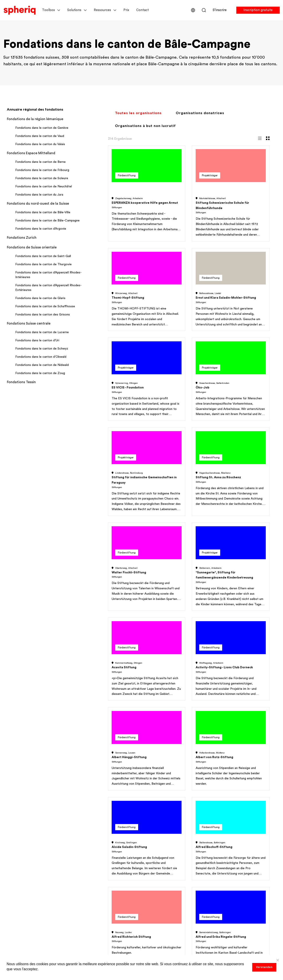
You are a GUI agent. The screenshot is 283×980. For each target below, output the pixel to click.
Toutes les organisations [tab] (138, 113)
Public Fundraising (18, 904)
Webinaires (154, 842)
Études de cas (156, 868)
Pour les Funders (16, 842)
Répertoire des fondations (25, 913)
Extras (79, 912)
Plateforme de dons (161, 895)
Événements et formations (96, 903)
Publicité (152, 912)
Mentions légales (229, 868)
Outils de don (85, 886)
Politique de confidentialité (238, 859)
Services (152, 850)
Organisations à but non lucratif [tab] (145, 126)
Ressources (102, 10)
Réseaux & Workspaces (22, 930)
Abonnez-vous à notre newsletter (243, 904)
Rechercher (204, 10)
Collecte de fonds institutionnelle (31, 895)
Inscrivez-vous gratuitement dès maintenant (186, 629)
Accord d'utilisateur (232, 850)
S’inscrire (220, 10)
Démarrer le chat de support (239, 895)
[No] (277, 960)
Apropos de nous (229, 842)
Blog (148, 886)
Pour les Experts (16, 859)
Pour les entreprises (19, 868)
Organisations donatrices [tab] (200, 113)
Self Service (154, 859)
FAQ (219, 877)
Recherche (83, 842)
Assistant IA (84, 895)
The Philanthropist (160, 921)
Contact (142, 10)
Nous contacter (229, 886)
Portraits (81, 859)
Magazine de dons (160, 903)
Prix (126, 10)
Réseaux (81, 877)
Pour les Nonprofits (19, 850)
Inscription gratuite (258, 10)
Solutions (74, 10)
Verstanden (264, 967)
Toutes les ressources (162, 930)
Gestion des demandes (22, 922)
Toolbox (48, 10)
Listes (79, 850)
